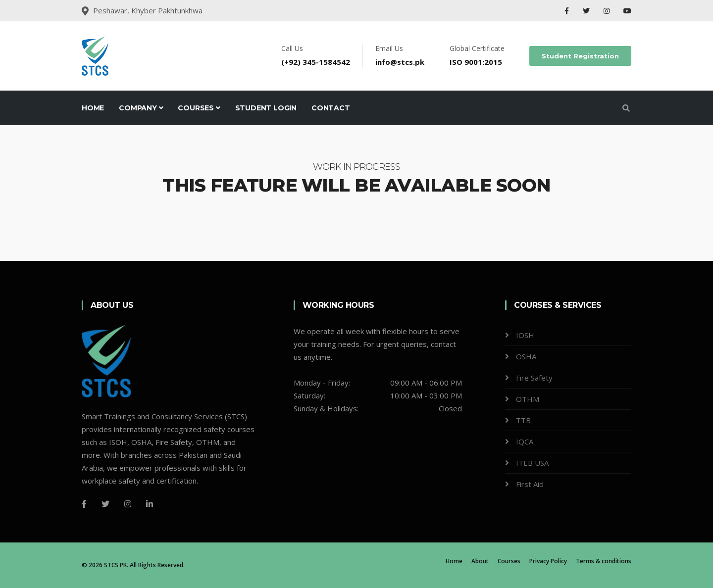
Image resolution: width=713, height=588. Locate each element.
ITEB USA (532, 463)
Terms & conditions (604, 561)
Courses (199, 108)
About (480, 561)
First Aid (530, 484)
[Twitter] (105, 504)
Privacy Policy (548, 561)
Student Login (266, 108)
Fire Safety (534, 378)
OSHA (526, 356)
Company (141, 108)
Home (93, 108)
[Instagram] (128, 504)
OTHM (528, 399)
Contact (331, 108)
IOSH (525, 335)
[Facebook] (84, 504)
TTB (523, 420)
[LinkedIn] (150, 504)
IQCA (525, 441)
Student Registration (580, 56)
